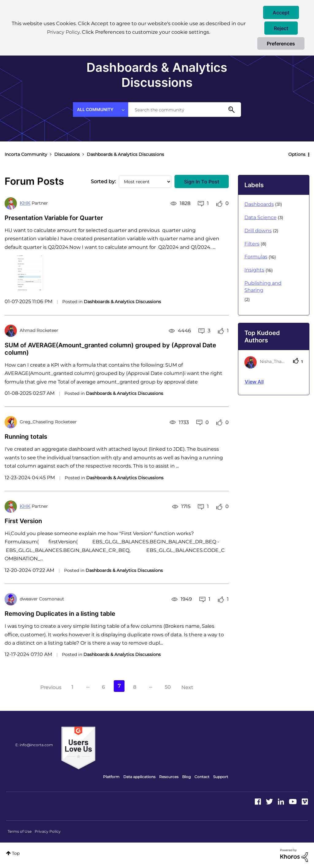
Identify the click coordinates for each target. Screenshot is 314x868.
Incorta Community (26, 154)
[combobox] (185, 110)
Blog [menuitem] (186, 777)
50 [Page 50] (168, 687)
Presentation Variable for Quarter (54, 218)
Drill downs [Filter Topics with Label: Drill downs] (258, 231)
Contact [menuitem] (202, 777)
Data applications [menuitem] (139, 777)
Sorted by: (103, 181)
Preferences (281, 44)
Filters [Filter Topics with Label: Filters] (252, 244)
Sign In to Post (202, 182)
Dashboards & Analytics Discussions (122, 302)
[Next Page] (193, 688)
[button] (281, 12)
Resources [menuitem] (169, 777)
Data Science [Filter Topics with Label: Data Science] (260, 217)
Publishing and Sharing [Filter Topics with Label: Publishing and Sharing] (263, 287)
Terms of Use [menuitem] (20, 831)
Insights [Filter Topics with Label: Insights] (254, 270)
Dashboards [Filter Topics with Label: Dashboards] (259, 204)
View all (254, 382)
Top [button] (16, 853)
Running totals (26, 437)
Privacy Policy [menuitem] (48, 831)
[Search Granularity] (101, 110)
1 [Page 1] (72, 687)
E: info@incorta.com (34, 745)
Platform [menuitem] (111, 777)
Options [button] (297, 154)
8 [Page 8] (135, 687)
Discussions (67, 154)
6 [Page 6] (103, 687)
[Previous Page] (44, 688)
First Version (23, 521)
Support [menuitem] (221, 777)
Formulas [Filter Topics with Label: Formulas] (256, 257)
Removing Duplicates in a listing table (60, 614)
